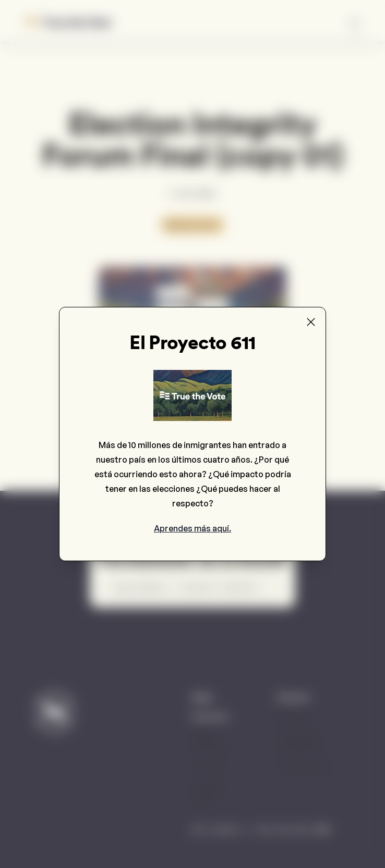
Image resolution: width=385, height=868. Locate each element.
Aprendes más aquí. (192, 528)
